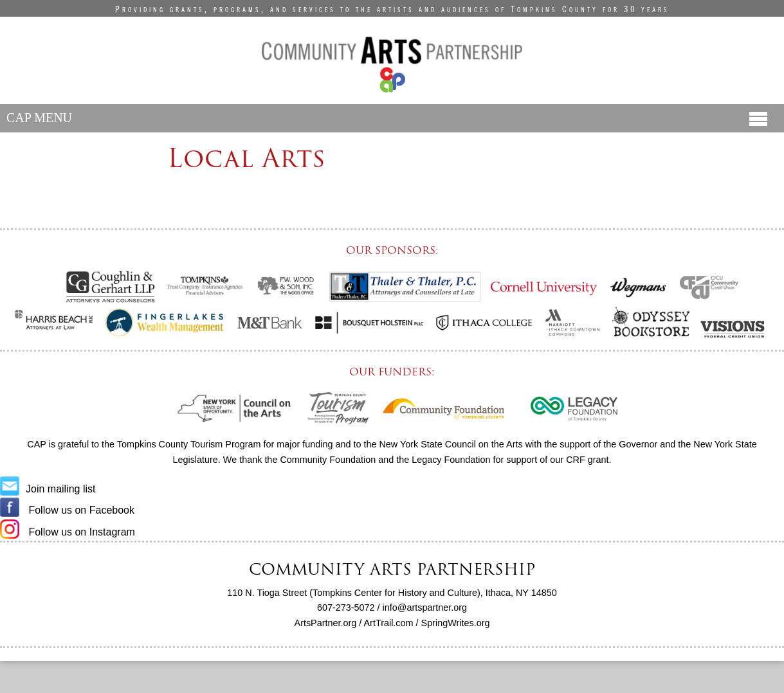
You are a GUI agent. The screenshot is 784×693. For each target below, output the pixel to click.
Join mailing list (48, 489)
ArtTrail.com (389, 623)
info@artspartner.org (425, 607)
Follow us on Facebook (67, 510)
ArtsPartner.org (326, 623)
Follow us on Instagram (68, 532)
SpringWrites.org (456, 623)
